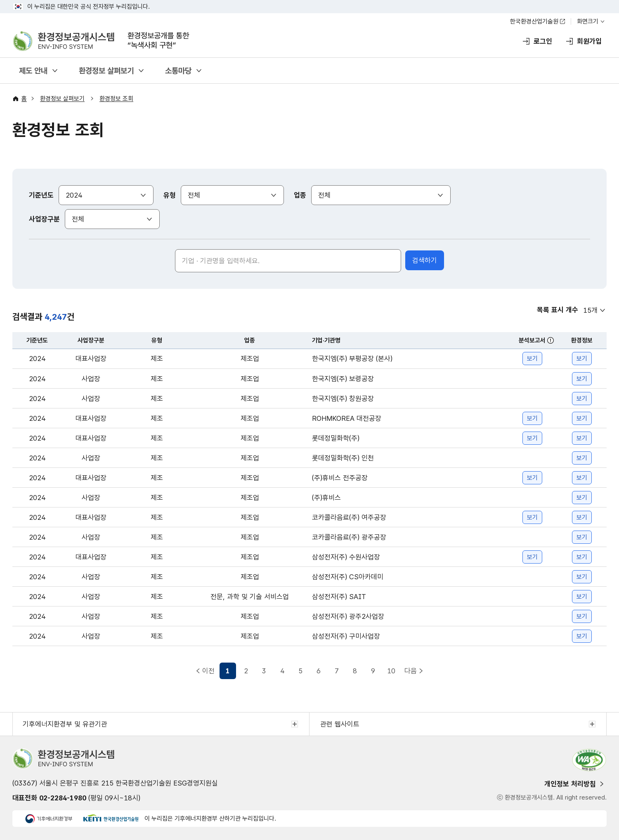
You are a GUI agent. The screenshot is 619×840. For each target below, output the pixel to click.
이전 (208, 671)
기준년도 (41, 195)
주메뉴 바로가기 (310, 0)
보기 (532, 359)
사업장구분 (44, 219)
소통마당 (178, 71)
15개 (590, 310)
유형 (170, 195)
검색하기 (425, 260)
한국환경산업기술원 (534, 21)
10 (391, 671)
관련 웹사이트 (340, 724)
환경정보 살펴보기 (106, 71)
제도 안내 (33, 71)
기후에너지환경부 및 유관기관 (65, 724)
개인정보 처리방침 (570, 784)
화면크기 (588, 21)
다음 (411, 671)
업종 (300, 195)
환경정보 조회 (116, 99)
